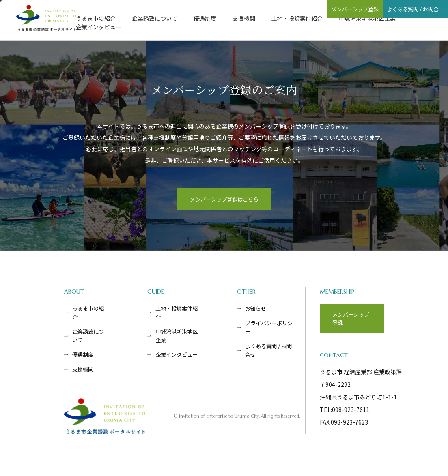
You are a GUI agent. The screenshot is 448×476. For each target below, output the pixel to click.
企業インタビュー (99, 27)
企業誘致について (155, 18)
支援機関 (244, 18)
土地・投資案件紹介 (297, 18)
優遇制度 (205, 18)
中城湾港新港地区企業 (367, 18)
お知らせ (257, 311)
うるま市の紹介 (96, 18)
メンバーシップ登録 (317, 9)
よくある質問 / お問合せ (403, 9)
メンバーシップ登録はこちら (224, 201)
